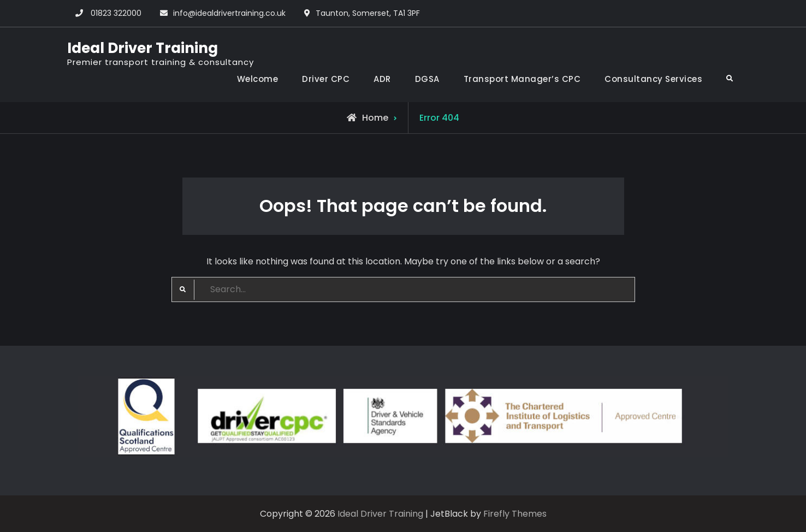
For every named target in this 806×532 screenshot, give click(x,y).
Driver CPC (326, 79)
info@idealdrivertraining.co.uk (229, 13)
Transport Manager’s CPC (522, 79)
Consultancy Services (653, 79)
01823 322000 (116, 13)
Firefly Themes (515, 514)
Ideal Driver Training (143, 48)
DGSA (427, 79)
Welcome (258, 79)
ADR (382, 79)
